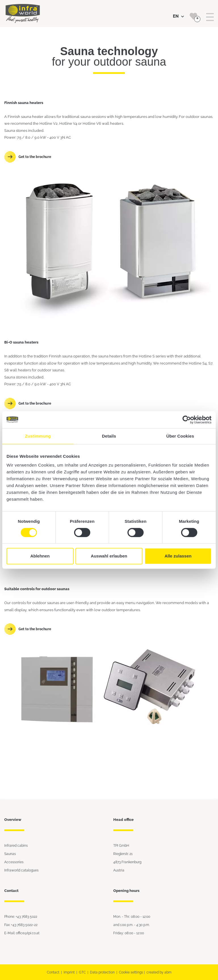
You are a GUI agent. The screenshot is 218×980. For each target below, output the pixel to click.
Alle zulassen (178, 556)
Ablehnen (40, 556)
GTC (82, 972)
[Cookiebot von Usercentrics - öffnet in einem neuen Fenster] (187, 420)
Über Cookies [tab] (180, 436)
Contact (53, 972)
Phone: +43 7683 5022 (21, 916)
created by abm (159, 972)
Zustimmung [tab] (38, 436)
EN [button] (178, 16)
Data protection (102, 972)
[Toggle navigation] (210, 17)
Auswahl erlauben (109, 556)
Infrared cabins (16, 845)
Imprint (69, 972)
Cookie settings (131, 972)
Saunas (10, 854)
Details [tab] (109, 436)
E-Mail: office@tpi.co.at (22, 933)
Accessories (14, 862)
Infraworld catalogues (21, 870)
